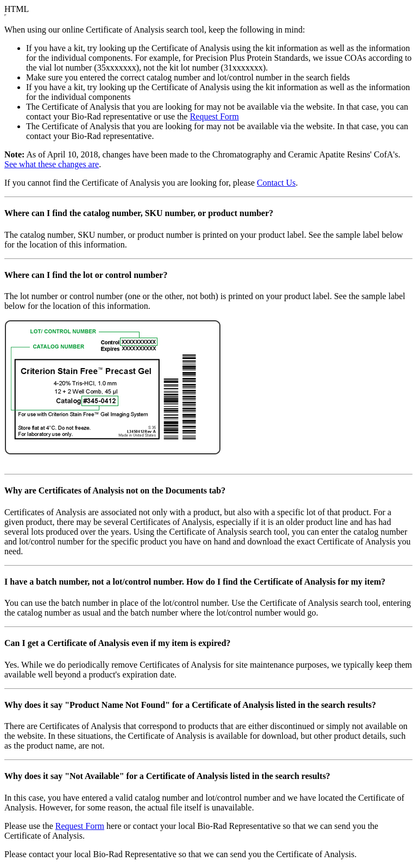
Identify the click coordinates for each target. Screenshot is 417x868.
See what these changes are (52, 164)
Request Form (214, 116)
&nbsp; (5, 15)
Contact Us (276, 183)
